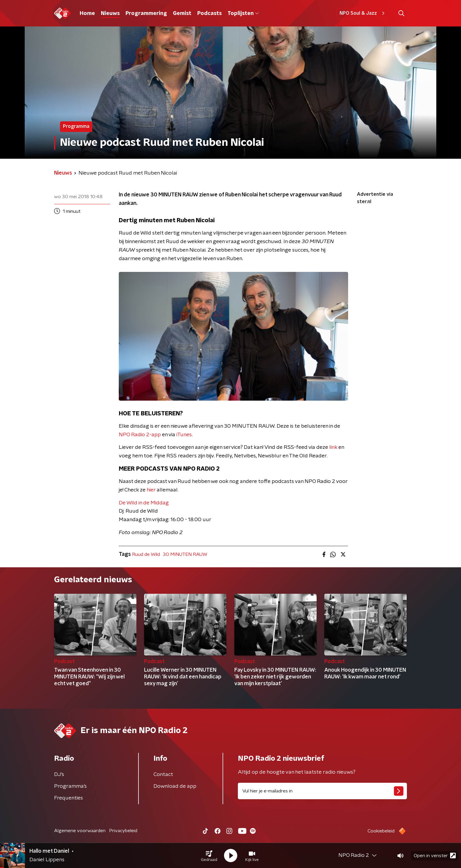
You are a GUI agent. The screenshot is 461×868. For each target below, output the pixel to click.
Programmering (146, 14)
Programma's (70, 786)
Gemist (182, 14)
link (333, 447)
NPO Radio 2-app (140, 435)
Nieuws (110, 14)
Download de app (175, 786)
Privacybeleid (123, 831)
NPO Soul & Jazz (363, 13)
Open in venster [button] (435, 856)
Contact (163, 775)
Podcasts (209, 14)
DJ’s (59, 775)
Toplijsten (243, 14)
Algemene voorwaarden (80, 831)
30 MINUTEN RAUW (185, 554)
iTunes (184, 435)
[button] (209, 856)
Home (87, 14)
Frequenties (69, 798)
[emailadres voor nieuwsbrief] (322, 791)
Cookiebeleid (381, 831)
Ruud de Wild (146, 554)
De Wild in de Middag (144, 503)
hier (151, 490)
